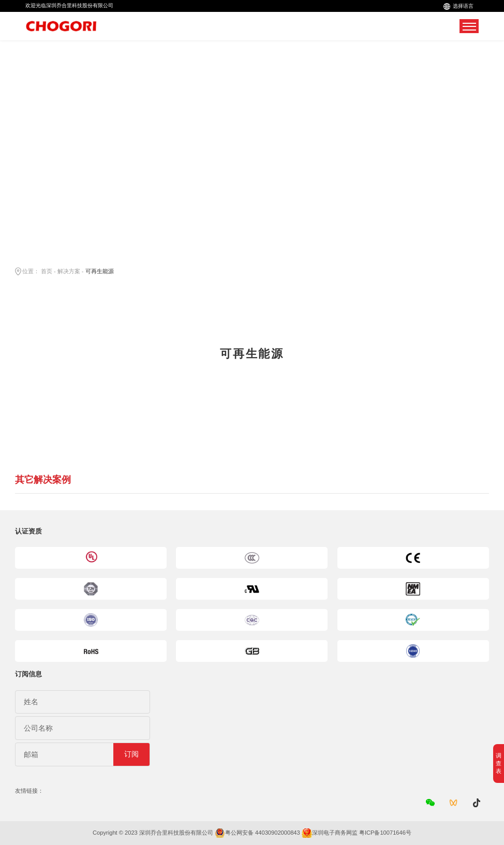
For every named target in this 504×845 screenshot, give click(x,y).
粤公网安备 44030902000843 (263, 833)
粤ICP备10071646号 (385, 833)
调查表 (499, 763)
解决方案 (69, 271)
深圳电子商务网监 (335, 833)
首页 (47, 271)
